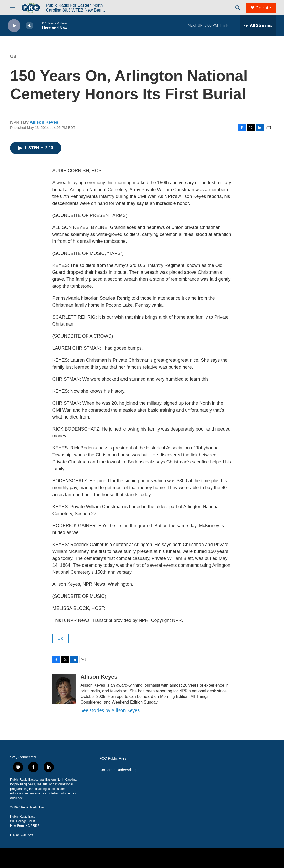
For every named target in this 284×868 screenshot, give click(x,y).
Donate (263, 8)
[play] (14, 26)
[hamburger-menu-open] (13, 8)
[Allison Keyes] (64, 689)
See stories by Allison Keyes (110, 710)
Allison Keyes (44, 122)
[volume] (29, 26)
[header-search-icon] (238, 8)
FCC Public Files (113, 759)
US (13, 56)
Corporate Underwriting (118, 770)
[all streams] (258, 26)
